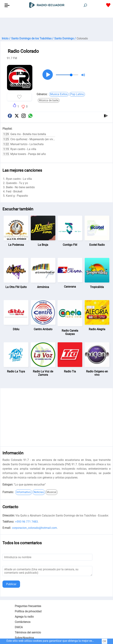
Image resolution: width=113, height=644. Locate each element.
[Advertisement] (56, 26)
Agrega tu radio (24, 617)
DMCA (19, 627)
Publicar (11, 584)
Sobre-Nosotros (24, 638)
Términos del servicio (28, 632)
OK (104, 641)
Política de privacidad (28, 611)
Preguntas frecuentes (28, 606)
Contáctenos (23, 622)
